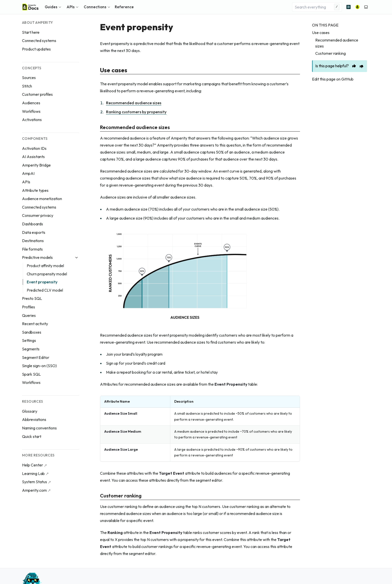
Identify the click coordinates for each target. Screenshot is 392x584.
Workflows (31, 111)
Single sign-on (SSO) (39, 366)
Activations (32, 120)
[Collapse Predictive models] (77, 258)
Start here (31, 32)
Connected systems (39, 41)
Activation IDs (34, 148)
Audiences (31, 103)
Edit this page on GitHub (333, 79)
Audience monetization (42, 199)
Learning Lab (33, 473)
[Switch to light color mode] (366, 7)
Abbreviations (34, 419)
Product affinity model (45, 266)
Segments (31, 349)
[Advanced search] (348, 7)
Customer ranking (330, 53)
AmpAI (28, 173)
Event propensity (42, 282)
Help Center (32, 465)
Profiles (28, 307)
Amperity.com (34, 490)
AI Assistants (33, 157)
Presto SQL (32, 298)
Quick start (32, 436)
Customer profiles (37, 94)
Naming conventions (39, 428)
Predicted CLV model (45, 290)
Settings (29, 340)
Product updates (36, 49)
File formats (32, 249)
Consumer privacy (38, 215)
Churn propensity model (47, 274)
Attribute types (35, 190)
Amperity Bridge (36, 165)
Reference (124, 7)
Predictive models (37, 257)
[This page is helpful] (354, 66)
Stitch (27, 86)
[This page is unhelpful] (361, 67)
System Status (34, 482)
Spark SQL (31, 374)
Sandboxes (32, 332)
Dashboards (32, 224)
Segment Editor (36, 357)
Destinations (33, 241)
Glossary (30, 411)
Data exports (34, 232)
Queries (29, 315)
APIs (26, 182)
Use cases (321, 33)
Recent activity (35, 324)
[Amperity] (357, 7)
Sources (29, 78)
